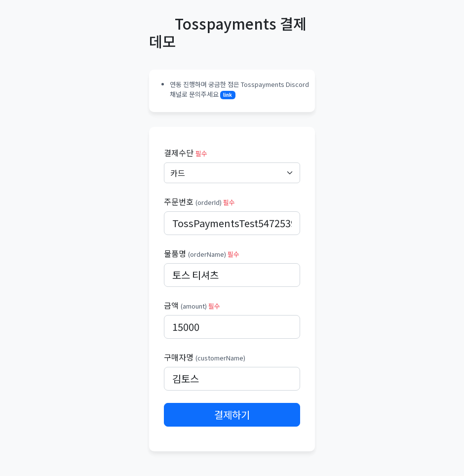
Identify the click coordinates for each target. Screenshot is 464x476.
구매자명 (205, 357)
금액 (192, 305)
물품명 (202, 253)
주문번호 (199, 201)
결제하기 (232, 415)
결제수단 (186, 153)
